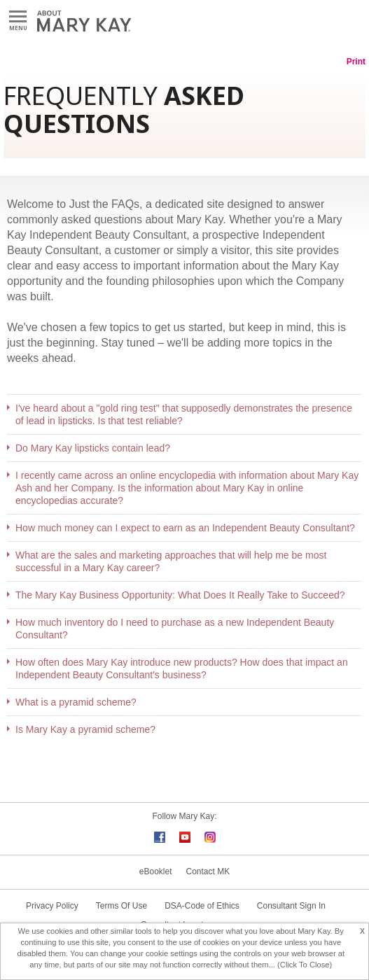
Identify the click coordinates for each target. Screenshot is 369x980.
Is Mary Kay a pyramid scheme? (85, 729)
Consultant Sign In (291, 906)
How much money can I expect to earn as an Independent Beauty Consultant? (185, 528)
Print (356, 62)
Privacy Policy (52, 906)
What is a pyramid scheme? (76, 702)
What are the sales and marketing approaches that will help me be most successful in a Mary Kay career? (171, 561)
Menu (18, 17)
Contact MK (208, 871)
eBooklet (156, 871)
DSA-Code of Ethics (202, 906)
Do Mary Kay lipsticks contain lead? (93, 448)
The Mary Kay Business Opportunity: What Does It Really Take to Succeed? (180, 595)
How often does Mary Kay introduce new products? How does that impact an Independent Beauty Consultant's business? (182, 668)
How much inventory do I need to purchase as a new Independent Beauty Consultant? (175, 629)
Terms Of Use (121, 906)
